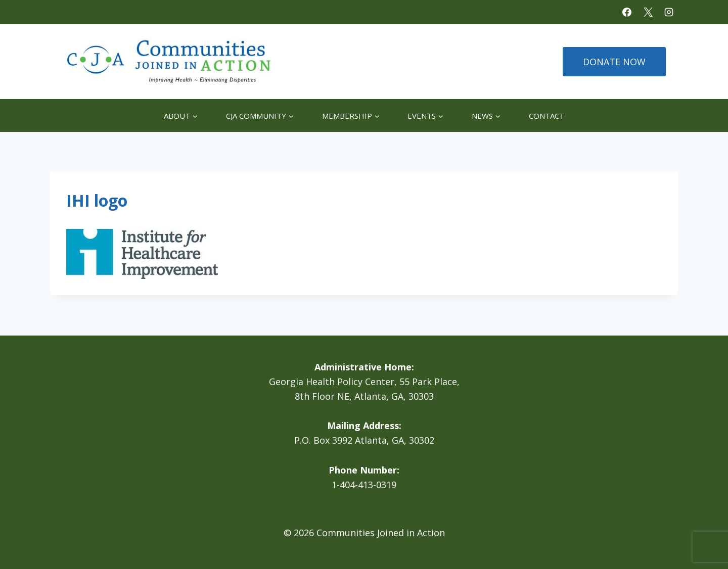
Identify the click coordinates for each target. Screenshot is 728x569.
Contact (547, 116)
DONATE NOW (614, 62)
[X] (648, 12)
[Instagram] (669, 12)
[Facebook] (627, 12)
